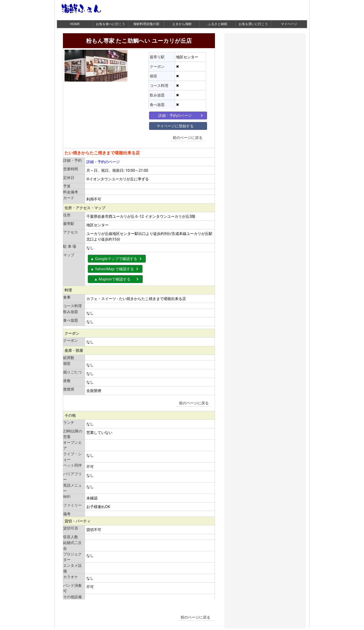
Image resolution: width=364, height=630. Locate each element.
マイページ (289, 24)
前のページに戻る (192, 136)
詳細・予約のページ (167, 114)
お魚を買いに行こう (253, 24)
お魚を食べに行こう (110, 24)
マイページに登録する (167, 125)
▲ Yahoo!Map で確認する (112, 266)
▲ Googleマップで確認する (114, 256)
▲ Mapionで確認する (116, 276)
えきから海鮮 (182, 24)
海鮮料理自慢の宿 (146, 24)
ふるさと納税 (218, 24)
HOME (75, 24)
